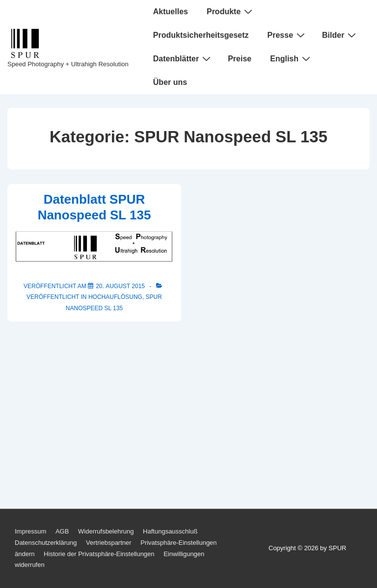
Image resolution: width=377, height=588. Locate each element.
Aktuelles (171, 12)
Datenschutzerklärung (46, 543)
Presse (288, 35)
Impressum (30, 531)
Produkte (231, 11)
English (291, 58)
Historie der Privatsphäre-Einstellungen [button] (99, 554)
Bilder (340, 35)
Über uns (170, 82)
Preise (240, 59)
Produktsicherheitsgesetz (201, 35)
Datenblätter (183, 58)
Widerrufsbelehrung (106, 531)
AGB (62, 531)
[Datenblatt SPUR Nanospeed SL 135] (120, 286)
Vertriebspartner (109, 543)
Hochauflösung (115, 297)
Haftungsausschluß (170, 531)
